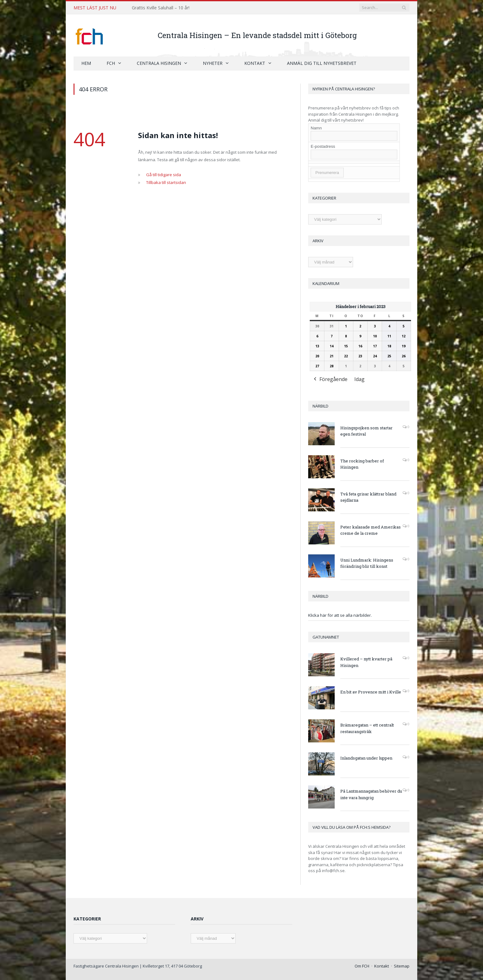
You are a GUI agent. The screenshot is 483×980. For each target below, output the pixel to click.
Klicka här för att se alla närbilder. (340, 615)
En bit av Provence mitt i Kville (371, 692)
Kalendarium (326, 283)
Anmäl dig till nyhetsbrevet (322, 63)
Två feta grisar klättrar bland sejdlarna (368, 497)
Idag (359, 379)
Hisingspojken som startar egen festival (366, 431)
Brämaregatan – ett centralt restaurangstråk (367, 728)
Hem (86, 63)
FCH (111, 63)
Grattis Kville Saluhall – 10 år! (161, 8)
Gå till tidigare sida (164, 175)
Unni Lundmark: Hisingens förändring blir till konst (367, 563)
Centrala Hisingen (159, 63)
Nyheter (213, 63)
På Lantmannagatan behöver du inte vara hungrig (371, 794)
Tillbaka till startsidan (166, 182)
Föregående (330, 380)
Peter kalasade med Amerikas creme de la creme (371, 530)
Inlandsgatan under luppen (366, 758)
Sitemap (402, 966)
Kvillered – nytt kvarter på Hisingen (366, 662)
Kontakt (255, 63)
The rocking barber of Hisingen (362, 464)
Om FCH (362, 966)
